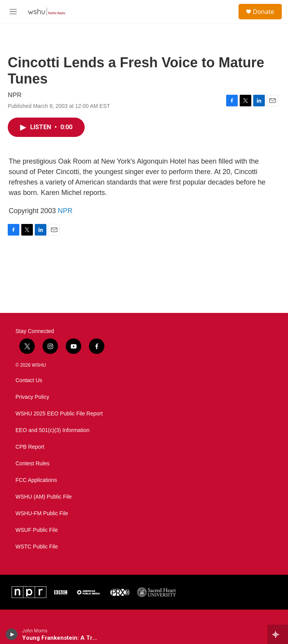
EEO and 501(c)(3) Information (52, 430)
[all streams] (278, 634)
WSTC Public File (37, 547)
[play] (12, 634)
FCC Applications (36, 480)
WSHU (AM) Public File (43, 497)
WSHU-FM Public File (42, 513)
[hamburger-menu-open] (13, 12)
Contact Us (29, 380)
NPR (65, 211)
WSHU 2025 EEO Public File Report (59, 414)
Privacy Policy (32, 397)
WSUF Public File (37, 530)
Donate (263, 12)
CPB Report (30, 447)
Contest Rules (32, 464)
